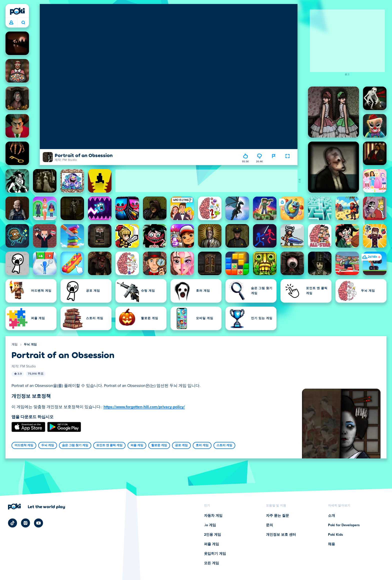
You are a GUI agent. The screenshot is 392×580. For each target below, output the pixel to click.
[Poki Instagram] (25, 523)
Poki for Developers (344, 525)
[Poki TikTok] (12, 523)
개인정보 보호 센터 (281, 535)
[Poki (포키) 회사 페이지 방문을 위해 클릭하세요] (37, 506)
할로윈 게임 (159, 445)
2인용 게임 (212, 535)
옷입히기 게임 (215, 554)
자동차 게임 (213, 516)
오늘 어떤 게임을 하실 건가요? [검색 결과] (23, 23)
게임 (15, 345)
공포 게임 (181, 445)
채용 (331, 544)
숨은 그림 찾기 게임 (75, 445)
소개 (331, 516)
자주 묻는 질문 (277, 516)
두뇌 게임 (30, 345)
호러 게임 (202, 445)
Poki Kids (335, 535)
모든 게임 (211, 563)
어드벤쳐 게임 (24, 445)
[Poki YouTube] (38, 523)
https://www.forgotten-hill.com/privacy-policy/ (144, 407)
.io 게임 (210, 525)
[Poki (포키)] (17, 11)
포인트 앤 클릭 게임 (109, 445)
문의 (269, 525)
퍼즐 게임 (137, 445)
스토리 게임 (224, 445)
